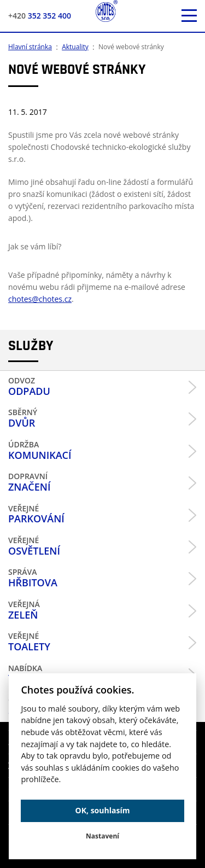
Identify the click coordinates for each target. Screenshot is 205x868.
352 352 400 (40, 16)
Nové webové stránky (131, 47)
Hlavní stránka (30, 47)
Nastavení (102, 836)
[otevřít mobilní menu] (189, 16)
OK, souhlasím (103, 810)
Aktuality (75, 47)
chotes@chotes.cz (40, 299)
